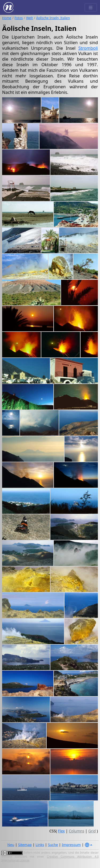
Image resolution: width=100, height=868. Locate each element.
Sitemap (25, 845)
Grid (92, 831)
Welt (29, 18)
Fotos (19, 18)
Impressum (71, 845)
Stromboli (88, 48)
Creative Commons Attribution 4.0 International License (50, 858)
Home (7, 18)
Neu (11, 845)
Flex (61, 831)
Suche (53, 845)
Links (40, 845)
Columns (77, 831)
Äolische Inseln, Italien (53, 18)
